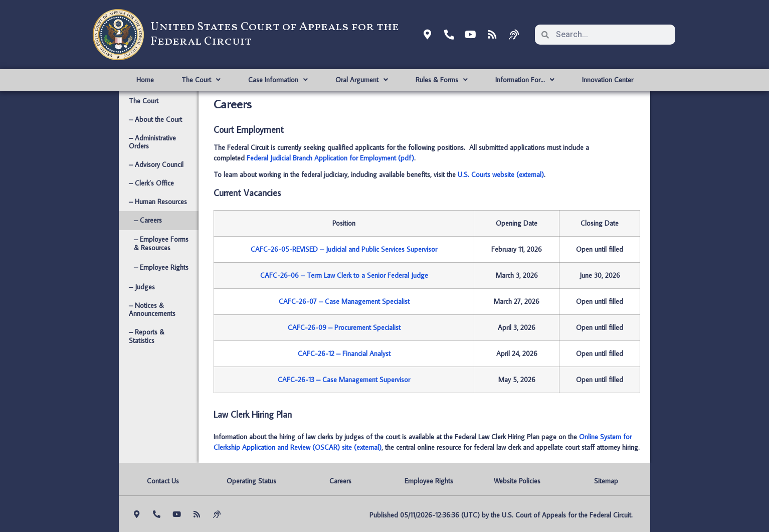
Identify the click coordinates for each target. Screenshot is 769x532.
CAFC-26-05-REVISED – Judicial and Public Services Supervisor (344, 249)
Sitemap (606, 481)
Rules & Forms (442, 80)
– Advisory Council (156, 164)
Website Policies (517, 481)
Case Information (278, 80)
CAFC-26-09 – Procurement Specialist (344, 327)
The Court (201, 80)
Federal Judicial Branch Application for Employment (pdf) (330, 158)
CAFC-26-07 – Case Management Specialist (344, 301)
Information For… (525, 80)
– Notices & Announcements (152, 310)
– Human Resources (158, 202)
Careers (340, 481)
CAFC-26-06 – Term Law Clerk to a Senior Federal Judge (344, 275)
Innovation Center (608, 80)
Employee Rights (429, 481)
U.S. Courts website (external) (501, 174)
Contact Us (163, 481)
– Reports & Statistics (147, 336)
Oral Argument (362, 80)
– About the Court (155, 119)
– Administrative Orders (152, 142)
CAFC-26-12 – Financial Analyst (344, 353)
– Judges (142, 287)
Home (145, 80)
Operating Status (251, 481)
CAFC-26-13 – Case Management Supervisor (344, 380)
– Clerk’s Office (151, 183)
